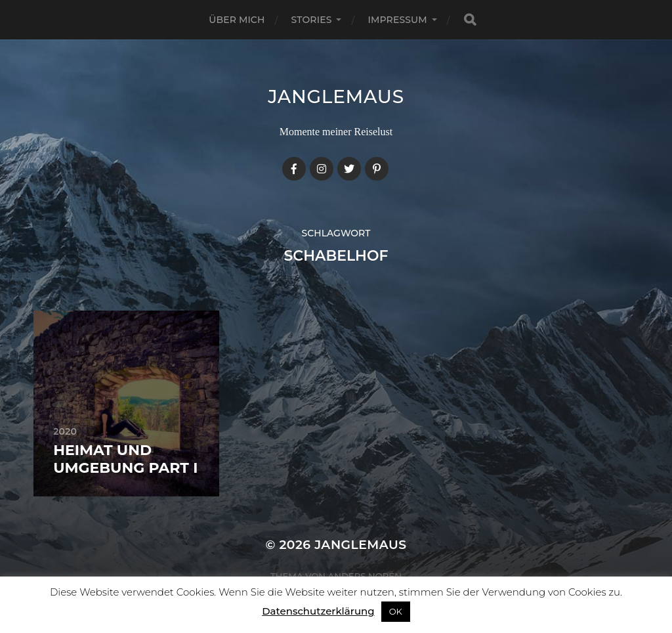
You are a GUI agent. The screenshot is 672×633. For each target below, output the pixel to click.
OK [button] (396, 611)
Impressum (397, 20)
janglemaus (336, 97)
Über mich (237, 20)
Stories (312, 20)
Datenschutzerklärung (318, 611)
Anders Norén (365, 576)
